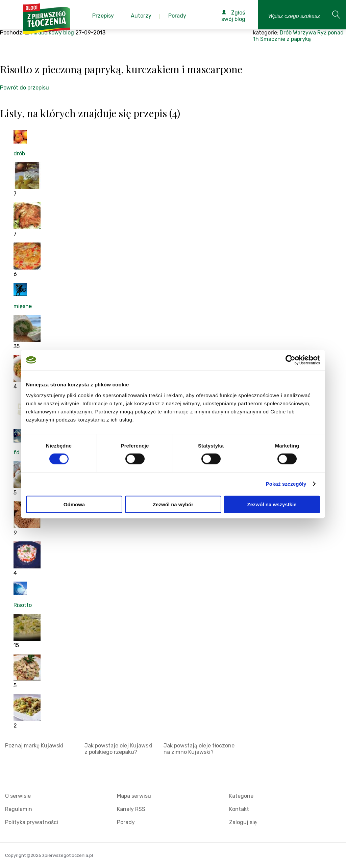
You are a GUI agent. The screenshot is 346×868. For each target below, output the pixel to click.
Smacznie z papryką (286, 39)
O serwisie (18, 796)
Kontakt (239, 809)
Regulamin (19, 809)
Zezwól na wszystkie (272, 504)
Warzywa (304, 33)
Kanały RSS (131, 809)
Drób (286, 33)
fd (17, 452)
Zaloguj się (243, 822)
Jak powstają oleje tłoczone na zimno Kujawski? (199, 749)
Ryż (322, 33)
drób (19, 154)
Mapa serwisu (134, 796)
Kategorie (241, 796)
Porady (126, 822)
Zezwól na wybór (173, 504)
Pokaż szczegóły (286, 484)
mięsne (23, 306)
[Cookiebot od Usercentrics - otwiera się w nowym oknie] (290, 360)
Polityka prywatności (32, 822)
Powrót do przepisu (24, 88)
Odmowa (74, 504)
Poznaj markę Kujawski (34, 746)
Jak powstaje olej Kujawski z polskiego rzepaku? (118, 749)
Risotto (23, 605)
